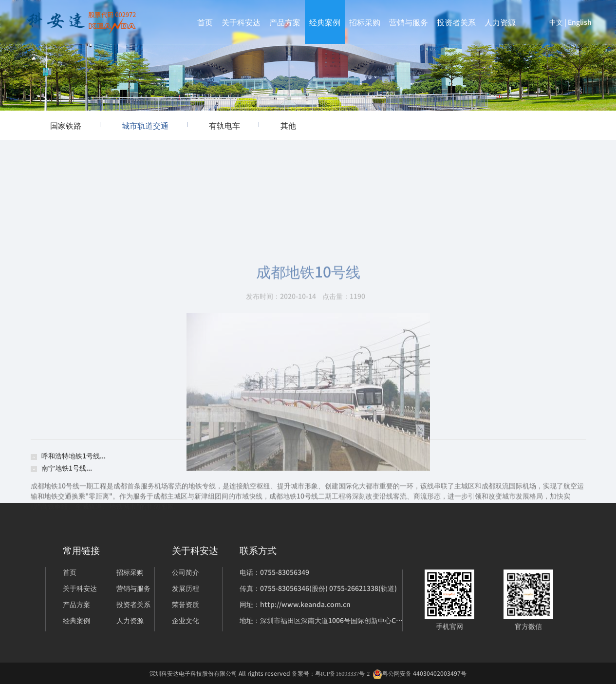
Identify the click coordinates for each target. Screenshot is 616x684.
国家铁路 (75, 125)
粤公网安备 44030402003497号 (420, 674)
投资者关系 (456, 22)
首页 (205, 22)
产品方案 (285, 22)
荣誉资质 (186, 604)
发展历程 (186, 588)
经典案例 (325, 22)
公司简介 (186, 572)
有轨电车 (234, 125)
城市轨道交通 (155, 125)
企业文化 (186, 620)
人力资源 (500, 22)
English (580, 22)
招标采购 (365, 22)
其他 (288, 125)
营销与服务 (409, 22)
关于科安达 (241, 22)
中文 (556, 22)
